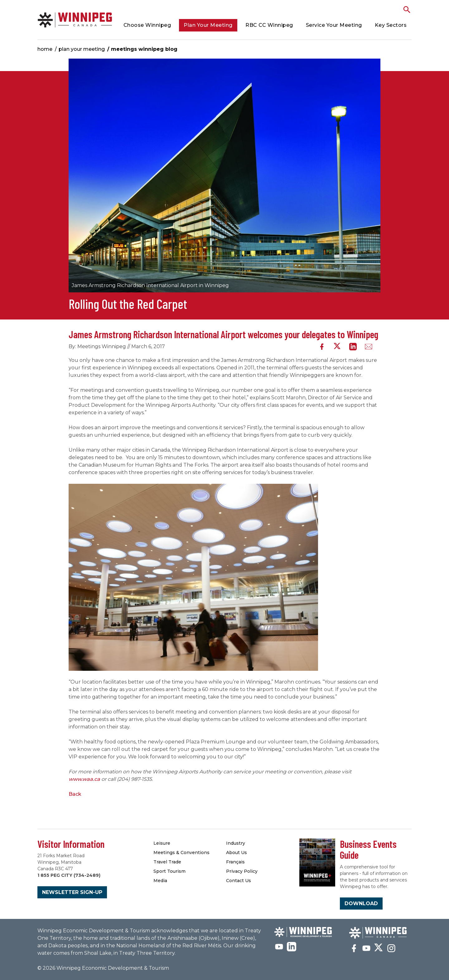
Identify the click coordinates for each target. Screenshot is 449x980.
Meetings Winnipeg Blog (144, 49)
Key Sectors (391, 25)
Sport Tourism (169, 871)
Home (45, 49)
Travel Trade (167, 862)
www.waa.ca (84, 779)
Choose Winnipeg (147, 25)
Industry (236, 843)
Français (235, 862)
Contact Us (239, 881)
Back (75, 794)
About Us (237, 853)
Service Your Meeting (334, 25)
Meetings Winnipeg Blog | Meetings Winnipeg (75, 20)
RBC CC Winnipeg (269, 25)
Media (160, 881)
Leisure (162, 843)
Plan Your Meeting (208, 25)
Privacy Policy (242, 871)
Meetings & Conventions (181, 853)
